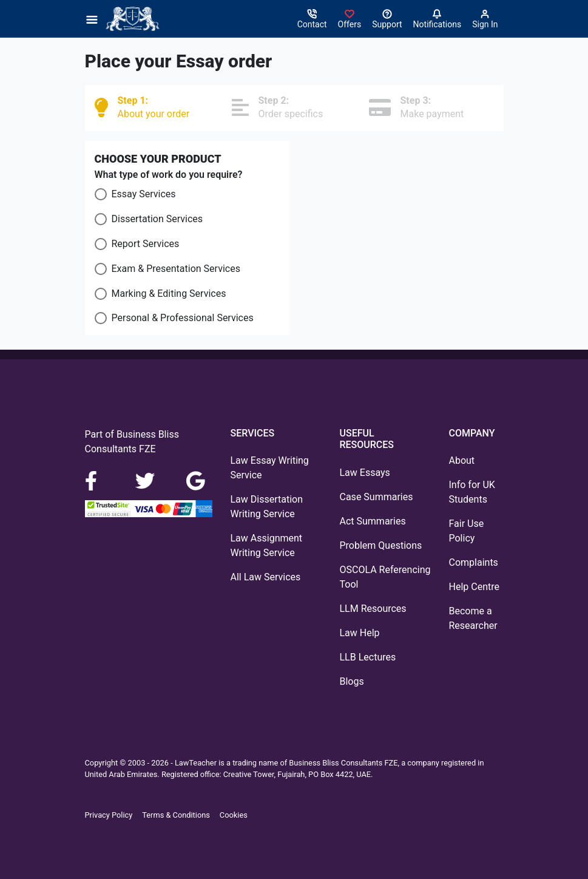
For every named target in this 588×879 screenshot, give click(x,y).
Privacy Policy (109, 815)
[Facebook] (96, 480)
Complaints (474, 562)
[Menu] (96, 19)
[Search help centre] (387, 19)
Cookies (234, 815)
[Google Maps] (196, 480)
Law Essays (365, 473)
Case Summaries (377, 497)
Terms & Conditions (176, 815)
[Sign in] (350, 19)
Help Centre (474, 587)
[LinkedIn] (146, 480)
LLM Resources (373, 609)
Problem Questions (381, 545)
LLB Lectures (368, 657)
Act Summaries (373, 521)
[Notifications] (438, 19)
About (462, 460)
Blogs (352, 681)
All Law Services (266, 577)
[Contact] (312, 19)
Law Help (360, 633)
